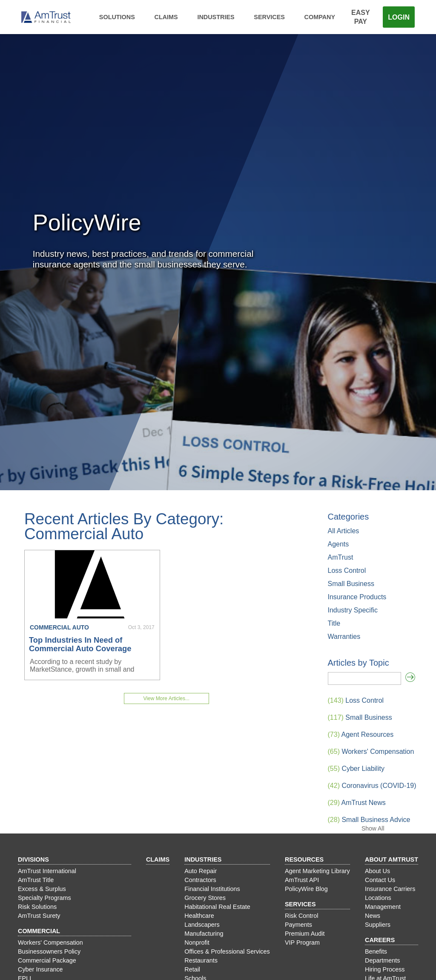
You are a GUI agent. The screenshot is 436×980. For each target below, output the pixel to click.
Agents (338, 544)
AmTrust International (47, 871)
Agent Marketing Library (317, 871)
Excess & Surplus (42, 889)
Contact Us (380, 880)
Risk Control (301, 916)
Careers (380, 940)
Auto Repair (201, 871)
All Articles (344, 531)
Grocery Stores (205, 898)
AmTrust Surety (39, 916)
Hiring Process (385, 969)
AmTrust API (302, 880)
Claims (166, 17)
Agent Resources (361, 734)
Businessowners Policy (49, 951)
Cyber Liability (356, 769)
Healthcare (199, 916)
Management (383, 907)
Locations (378, 898)
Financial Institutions (212, 889)
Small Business (351, 584)
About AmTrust (392, 859)
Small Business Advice (369, 820)
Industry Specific (353, 610)
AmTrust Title (36, 880)
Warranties (344, 637)
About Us (377, 871)
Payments (298, 925)
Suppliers (378, 925)
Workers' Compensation (371, 752)
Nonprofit (197, 943)
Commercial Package (47, 960)
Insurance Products (357, 597)
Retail (192, 969)
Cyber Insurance (40, 969)
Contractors (200, 880)
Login (399, 17)
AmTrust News (357, 803)
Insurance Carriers (390, 889)
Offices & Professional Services (227, 951)
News (373, 916)
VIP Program (302, 943)
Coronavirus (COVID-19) (372, 786)
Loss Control (347, 570)
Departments (382, 960)
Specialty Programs (44, 898)
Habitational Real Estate (217, 907)
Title (334, 623)
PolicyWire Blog (306, 889)
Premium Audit (305, 934)
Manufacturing (204, 934)
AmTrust (341, 557)
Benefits (376, 951)
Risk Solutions (37, 907)
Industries (216, 17)
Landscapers (202, 925)
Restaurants (201, 960)
